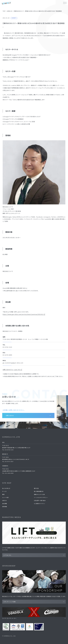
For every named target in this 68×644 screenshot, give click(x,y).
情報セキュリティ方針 (39, 494)
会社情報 (5, 503)
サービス (4, 491)
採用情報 (5, 507)
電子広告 (36, 488)
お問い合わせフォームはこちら (12, 370)
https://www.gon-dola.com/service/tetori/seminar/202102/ (24, 314)
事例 (3, 494)
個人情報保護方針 (39, 491)
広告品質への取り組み (40, 500)
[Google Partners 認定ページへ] (30, 627)
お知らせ (5, 500)
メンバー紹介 (6, 497)
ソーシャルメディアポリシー (41, 497)
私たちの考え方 (6, 488)
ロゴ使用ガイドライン (40, 503)
